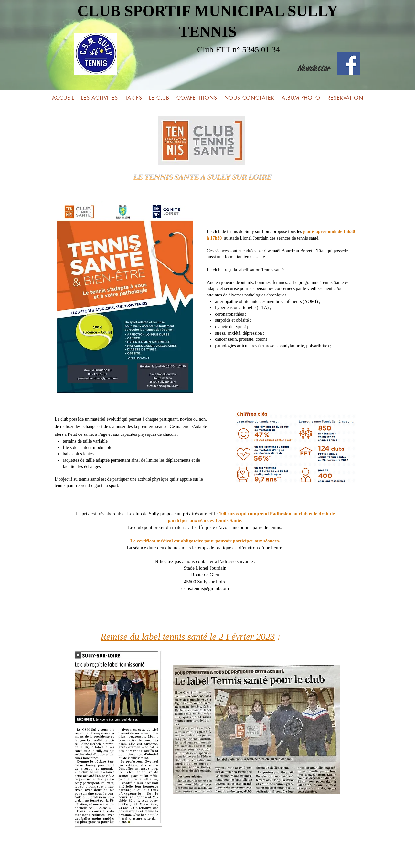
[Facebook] (349, 64)
